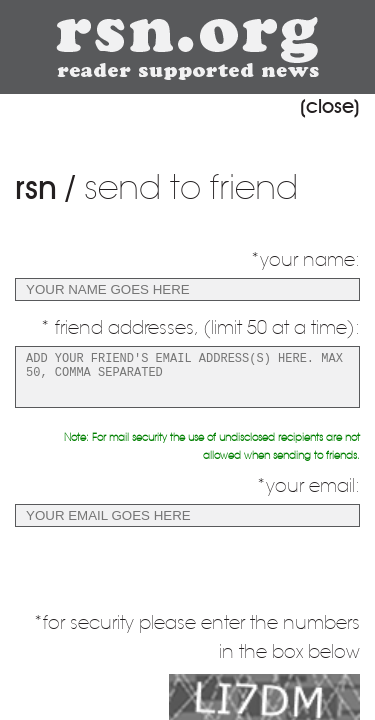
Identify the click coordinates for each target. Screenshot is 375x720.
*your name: (305, 260)
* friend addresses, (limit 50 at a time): (200, 328)
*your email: (308, 486)
